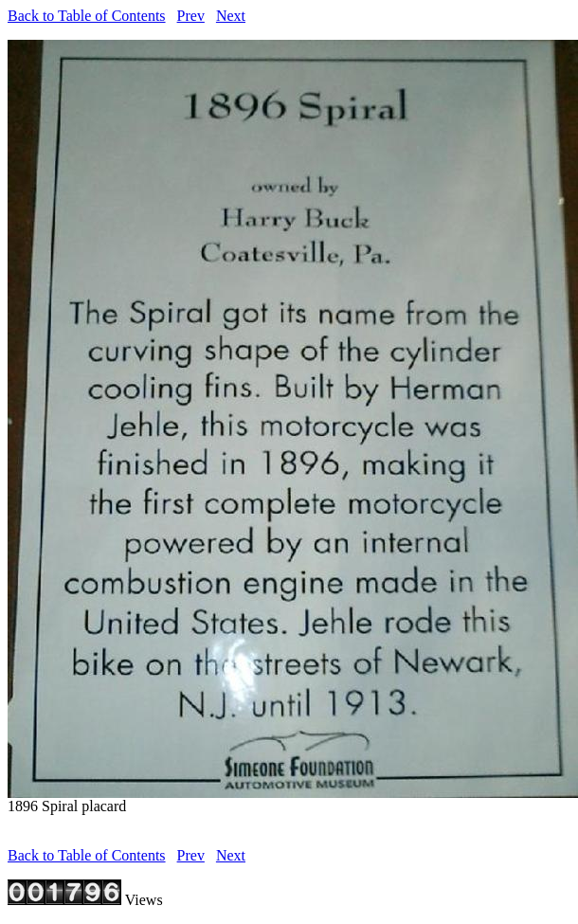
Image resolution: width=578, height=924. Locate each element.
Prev (191, 16)
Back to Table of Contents (87, 16)
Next (231, 16)
